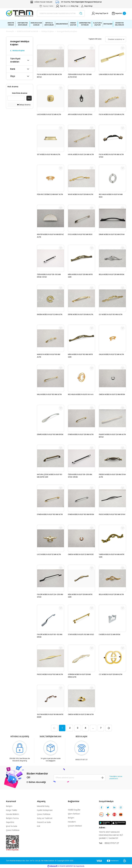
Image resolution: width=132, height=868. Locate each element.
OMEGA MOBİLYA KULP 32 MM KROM (112, 394)
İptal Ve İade (12, 826)
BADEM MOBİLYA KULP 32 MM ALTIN (50, 314)
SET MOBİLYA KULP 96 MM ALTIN (49, 154)
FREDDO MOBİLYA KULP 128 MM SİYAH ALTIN (112, 476)
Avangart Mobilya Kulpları (67, 31)
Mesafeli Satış (43, 806)
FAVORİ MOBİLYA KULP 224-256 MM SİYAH (50, 596)
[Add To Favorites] (61, 48)
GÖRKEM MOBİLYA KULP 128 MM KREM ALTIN (79, 676)
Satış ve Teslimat (45, 818)
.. (93, 728)
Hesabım (72, 822)
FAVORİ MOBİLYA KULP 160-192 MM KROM (50, 636)
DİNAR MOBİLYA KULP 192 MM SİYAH (112, 234)
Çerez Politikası (13, 830)
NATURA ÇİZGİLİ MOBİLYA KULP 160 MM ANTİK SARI (50, 476)
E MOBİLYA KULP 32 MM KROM (110, 634)
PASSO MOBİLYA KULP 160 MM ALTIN (50, 674)
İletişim (9, 806)
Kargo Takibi (11, 810)
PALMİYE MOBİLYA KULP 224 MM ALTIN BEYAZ (112, 436)
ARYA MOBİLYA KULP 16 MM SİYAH (80, 114)
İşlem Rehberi (74, 814)
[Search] (61, 13)
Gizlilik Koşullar (74, 810)
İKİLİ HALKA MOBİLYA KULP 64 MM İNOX (111, 196)
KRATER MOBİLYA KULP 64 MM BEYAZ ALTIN (50, 236)
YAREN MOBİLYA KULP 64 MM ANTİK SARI (112, 556)
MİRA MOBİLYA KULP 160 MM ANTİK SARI (80, 356)
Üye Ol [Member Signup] (106, 13)
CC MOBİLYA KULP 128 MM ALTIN (111, 674)
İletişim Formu (12, 818)
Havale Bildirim (13, 814)
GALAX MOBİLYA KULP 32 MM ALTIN (111, 354)
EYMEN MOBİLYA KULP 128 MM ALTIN (81, 434)
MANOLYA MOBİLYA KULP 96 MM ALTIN (49, 356)
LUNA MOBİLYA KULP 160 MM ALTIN (111, 74)
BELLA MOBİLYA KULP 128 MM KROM (112, 274)
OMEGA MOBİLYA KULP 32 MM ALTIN (81, 714)
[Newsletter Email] (79, 778)
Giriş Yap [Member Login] (99, 13)
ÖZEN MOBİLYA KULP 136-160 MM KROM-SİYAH (49, 276)
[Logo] (20, 13)
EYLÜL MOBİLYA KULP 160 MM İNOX (80, 234)
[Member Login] (75, 6)
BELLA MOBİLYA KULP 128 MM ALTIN (111, 594)
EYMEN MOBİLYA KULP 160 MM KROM (81, 514)
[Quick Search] (16, 98)
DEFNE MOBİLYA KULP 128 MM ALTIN (81, 314)
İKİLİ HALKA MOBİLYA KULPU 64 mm (81, 394)
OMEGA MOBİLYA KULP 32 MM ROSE (81, 554)
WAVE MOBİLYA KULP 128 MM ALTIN (81, 194)
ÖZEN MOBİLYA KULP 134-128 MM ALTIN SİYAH (80, 76)
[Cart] (119, 13)
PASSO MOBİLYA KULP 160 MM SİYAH (112, 514)
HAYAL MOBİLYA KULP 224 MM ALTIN (81, 154)
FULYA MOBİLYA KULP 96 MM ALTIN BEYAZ (49, 76)
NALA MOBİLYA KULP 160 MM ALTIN (49, 394)
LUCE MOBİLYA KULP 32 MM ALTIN (49, 554)
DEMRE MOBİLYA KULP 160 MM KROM (50, 434)
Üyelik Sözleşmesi (45, 810)
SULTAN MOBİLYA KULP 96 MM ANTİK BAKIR (50, 716)
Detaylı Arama (24, 105)
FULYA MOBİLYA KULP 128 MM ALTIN (111, 114)
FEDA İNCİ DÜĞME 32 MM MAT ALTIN (50, 194)
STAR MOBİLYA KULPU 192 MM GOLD (81, 634)
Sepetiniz (10, 822)
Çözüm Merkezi (75, 826)
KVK (39, 826)
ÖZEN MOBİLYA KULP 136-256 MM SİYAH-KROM (80, 476)
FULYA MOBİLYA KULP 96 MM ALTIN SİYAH (111, 156)
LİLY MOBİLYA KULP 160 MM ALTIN (111, 314)
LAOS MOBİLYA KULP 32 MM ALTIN (49, 114)
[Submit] (102, 778)
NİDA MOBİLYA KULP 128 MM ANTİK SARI (80, 596)
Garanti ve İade (44, 822)
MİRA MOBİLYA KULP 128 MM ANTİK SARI (80, 276)
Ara (29, 98)
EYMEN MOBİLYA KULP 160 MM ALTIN (50, 514)
